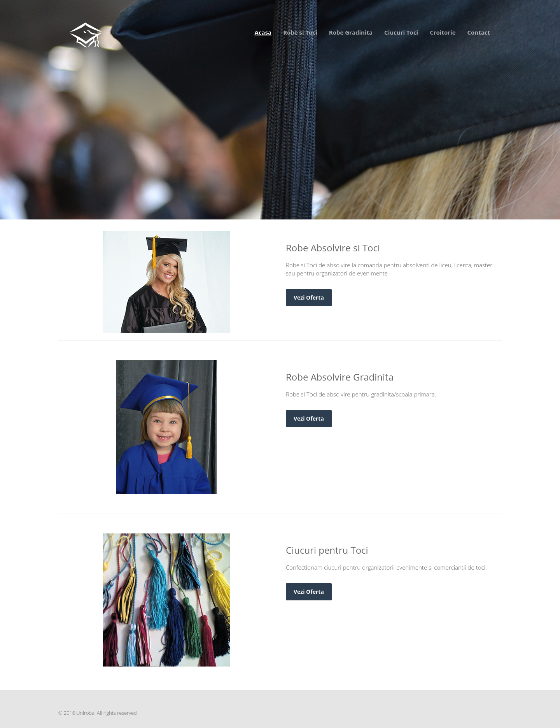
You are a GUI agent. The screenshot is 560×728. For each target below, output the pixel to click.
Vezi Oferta (105, 164)
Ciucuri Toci (401, 32)
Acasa (263, 32)
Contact (479, 32)
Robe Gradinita (351, 32)
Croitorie (443, 32)
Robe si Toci (300, 32)
